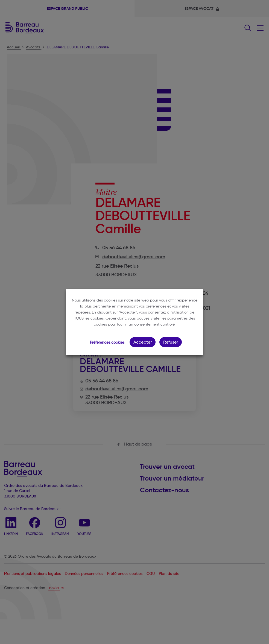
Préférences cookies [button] (107, 342)
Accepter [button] (143, 342)
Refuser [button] (171, 342)
